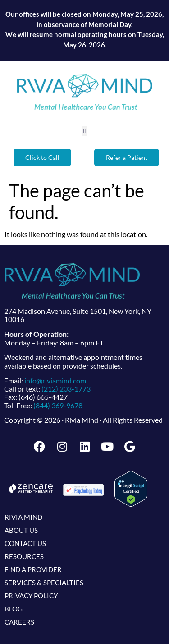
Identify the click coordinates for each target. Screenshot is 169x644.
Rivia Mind (23, 517)
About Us (21, 530)
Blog (14, 609)
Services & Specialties (44, 583)
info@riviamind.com (55, 380)
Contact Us (25, 543)
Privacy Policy (31, 596)
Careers (19, 622)
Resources (24, 556)
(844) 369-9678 (58, 405)
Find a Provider (33, 569)
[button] (84, 132)
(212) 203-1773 (66, 389)
